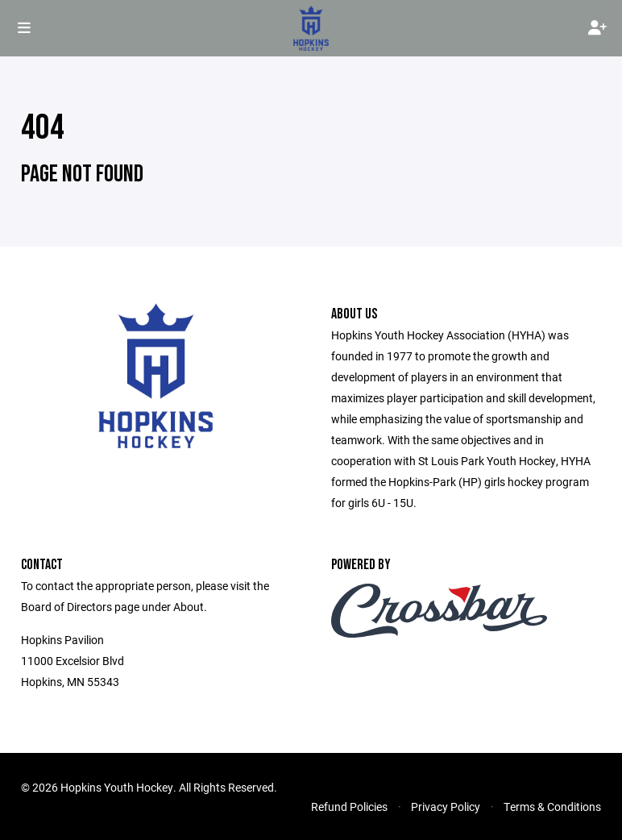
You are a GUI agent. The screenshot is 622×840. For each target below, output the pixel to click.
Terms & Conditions (552, 807)
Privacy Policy (446, 807)
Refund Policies (349, 807)
